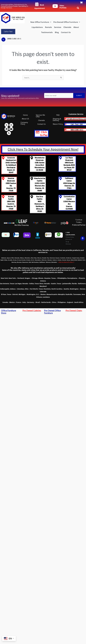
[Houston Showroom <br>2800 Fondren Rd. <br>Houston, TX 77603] (3, 179)
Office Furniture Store (9, 312)
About (76, 27)
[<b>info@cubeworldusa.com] (66, 119)
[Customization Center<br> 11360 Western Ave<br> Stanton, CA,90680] (60, 197)
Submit (79, 95)
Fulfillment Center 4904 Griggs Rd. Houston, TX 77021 (69, 183)
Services (58, 27)
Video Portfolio (63, 7)
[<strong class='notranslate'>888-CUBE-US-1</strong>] (66, 130)
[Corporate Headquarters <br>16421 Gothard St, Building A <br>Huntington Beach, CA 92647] (3, 158)
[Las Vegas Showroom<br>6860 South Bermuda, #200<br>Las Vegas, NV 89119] (60, 158)
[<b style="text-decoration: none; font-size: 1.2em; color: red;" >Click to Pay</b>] (38, 132)
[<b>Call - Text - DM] (66, 124)
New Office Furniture (41, 22)
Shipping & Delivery (57, 119)
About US (25, 119)
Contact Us (66, 32)
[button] (41, 22)
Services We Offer (40, 116)
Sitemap (68, 244)
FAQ (58, 115)
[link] (81, 3)
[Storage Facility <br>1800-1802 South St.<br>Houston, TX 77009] (3, 197)
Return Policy (58, 124)
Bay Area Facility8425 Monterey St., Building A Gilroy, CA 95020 (40, 204)
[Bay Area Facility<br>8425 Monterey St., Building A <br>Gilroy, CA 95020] (32, 197)
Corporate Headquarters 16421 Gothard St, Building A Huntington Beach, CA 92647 (11, 165)
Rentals (48, 27)
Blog (57, 32)
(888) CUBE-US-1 (14, 39)
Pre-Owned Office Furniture (67, 22)
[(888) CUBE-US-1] (3, 40)
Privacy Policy (70, 237)
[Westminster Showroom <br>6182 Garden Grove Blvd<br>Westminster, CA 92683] (32, 158)
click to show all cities (66, 262)
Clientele (67, 27)
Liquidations (37, 27)
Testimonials (47, 32)
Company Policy (24, 123)
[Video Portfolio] (55, 6)
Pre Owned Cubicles (32, 311)
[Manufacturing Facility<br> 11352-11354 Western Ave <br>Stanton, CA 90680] (32, 179)
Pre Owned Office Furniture (52, 312)
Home (25, 115)
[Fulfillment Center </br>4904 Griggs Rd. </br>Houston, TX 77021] (60, 179)
